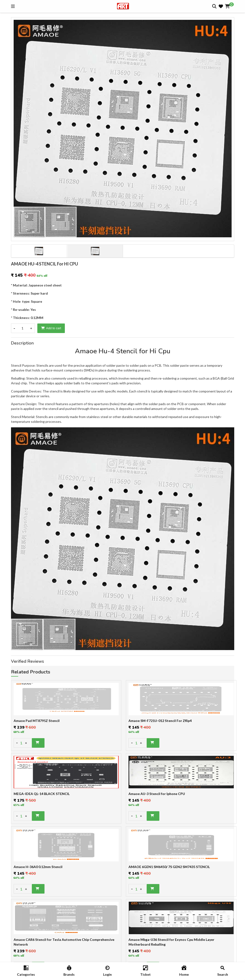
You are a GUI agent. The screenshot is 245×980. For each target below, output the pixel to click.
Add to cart (51, 328)
